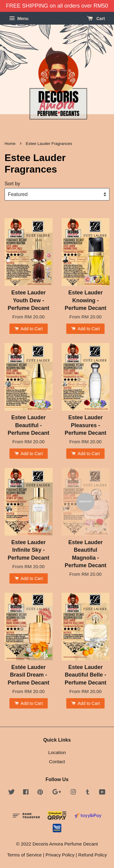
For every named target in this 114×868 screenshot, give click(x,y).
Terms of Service (24, 855)
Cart (96, 19)
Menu (19, 19)
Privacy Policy (60, 855)
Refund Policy (92, 855)
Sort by (12, 184)
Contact (57, 762)
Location (57, 752)
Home (10, 144)
